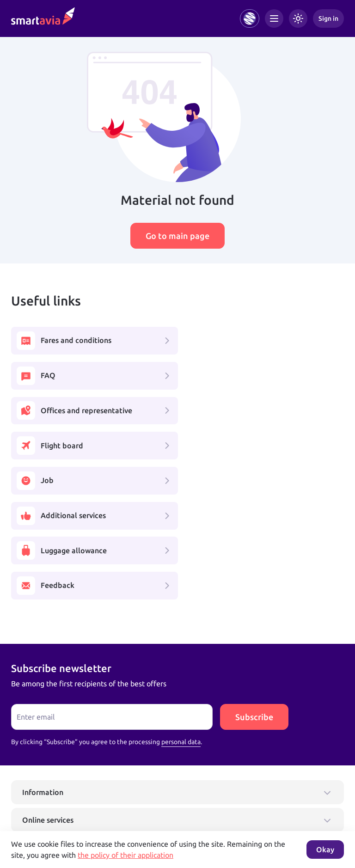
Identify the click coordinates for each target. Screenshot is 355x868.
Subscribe (254, 578)
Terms (127, 823)
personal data (181, 603)
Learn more (28, 813)
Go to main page (177, 236)
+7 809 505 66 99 (147, 793)
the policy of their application (125, 855)
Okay (325, 850)
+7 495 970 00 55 (40, 793)
